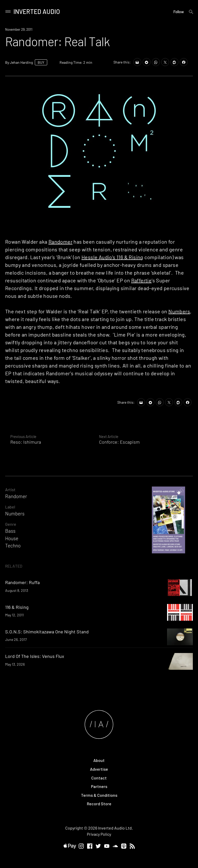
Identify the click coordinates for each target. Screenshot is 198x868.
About (99, 760)
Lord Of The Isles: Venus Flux (35, 656)
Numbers (179, 311)
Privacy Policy (99, 834)
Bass (10, 531)
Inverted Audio (37, 11)
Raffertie (142, 280)
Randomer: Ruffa (22, 582)
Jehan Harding (21, 62)
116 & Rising (17, 607)
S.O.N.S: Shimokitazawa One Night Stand (47, 632)
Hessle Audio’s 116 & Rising (112, 257)
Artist (10, 489)
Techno (13, 546)
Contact (99, 778)
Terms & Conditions (99, 795)
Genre (11, 524)
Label (10, 507)
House (12, 538)
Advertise (99, 769)
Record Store (99, 804)
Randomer (60, 242)
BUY (41, 62)
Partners (99, 786)
